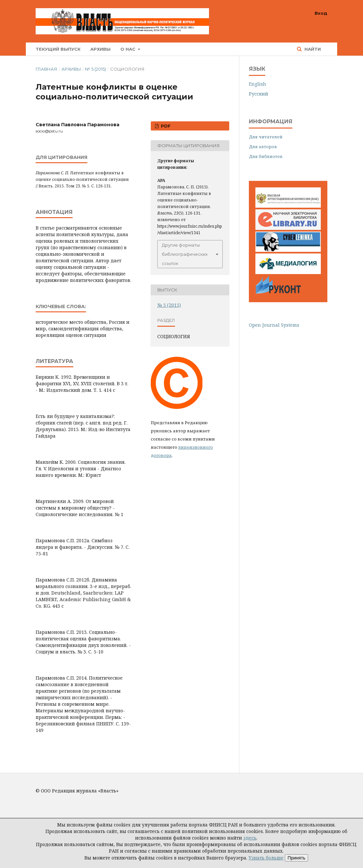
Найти (312, 49)
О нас (129, 49)
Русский (259, 94)
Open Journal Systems (274, 325)
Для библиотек (266, 156)
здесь (250, 838)
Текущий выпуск (58, 49)
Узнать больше (266, 858)
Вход (321, 13)
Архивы (100, 49)
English (258, 84)
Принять (296, 858)
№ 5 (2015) (95, 69)
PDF (165, 126)
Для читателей (266, 137)
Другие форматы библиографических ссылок (185, 254)
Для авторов (263, 147)
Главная (46, 69)
